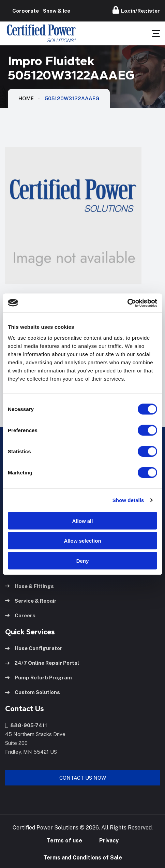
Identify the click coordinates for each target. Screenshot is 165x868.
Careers (20, 615)
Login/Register (136, 10)
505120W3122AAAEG (72, 98)
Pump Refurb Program (39, 678)
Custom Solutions (33, 692)
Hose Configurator (34, 648)
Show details (128, 500)
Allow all (83, 521)
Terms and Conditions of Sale (83, 858)
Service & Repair (31, 601)
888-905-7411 (26, 725)
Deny (83, 561)
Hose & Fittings (29, 586)
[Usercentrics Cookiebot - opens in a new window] (127, 303)
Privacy (109, 841)
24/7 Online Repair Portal (42, 663)
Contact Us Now (83, 778)
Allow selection (82, 541)
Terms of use (64, 841)
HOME (26, 98)
